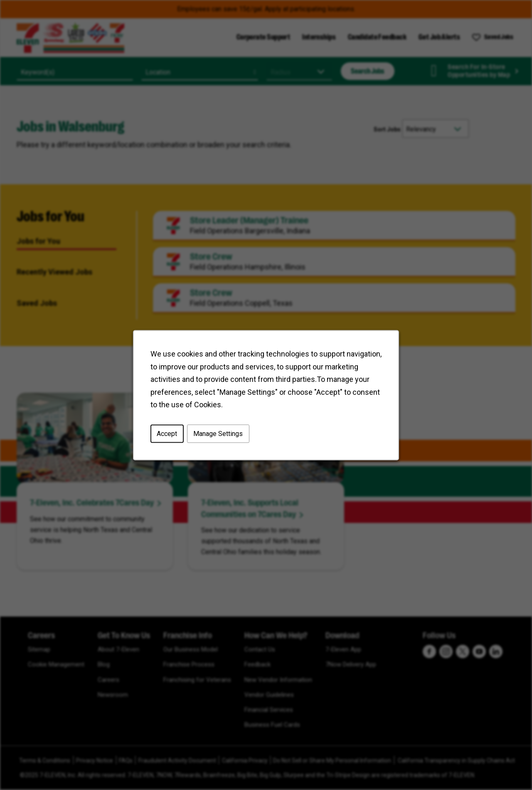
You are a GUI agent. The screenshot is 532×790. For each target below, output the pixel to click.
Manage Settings (218, 433)
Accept (167, 433)
